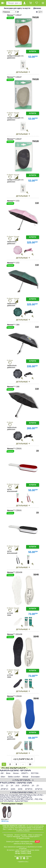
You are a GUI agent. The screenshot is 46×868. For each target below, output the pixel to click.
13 (30, 764)
